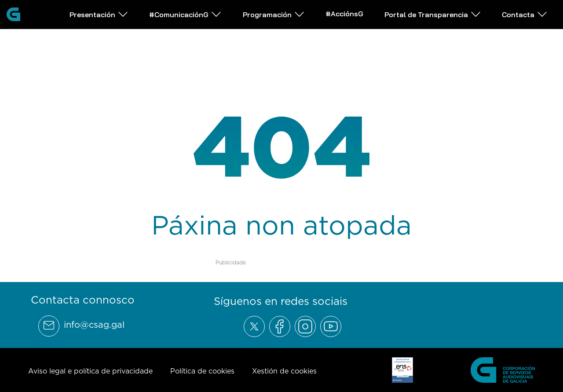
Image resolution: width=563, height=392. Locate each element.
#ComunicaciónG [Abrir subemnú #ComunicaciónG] (185, 14)
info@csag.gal (94, 325)
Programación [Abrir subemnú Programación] (274, 14)
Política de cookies (202, 371)
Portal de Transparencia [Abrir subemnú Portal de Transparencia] (433, 14)
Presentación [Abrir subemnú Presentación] (99, 14)
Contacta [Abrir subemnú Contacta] (525, 14)
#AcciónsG (344, 14)
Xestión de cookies (284, 371)
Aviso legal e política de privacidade (90, 371)
